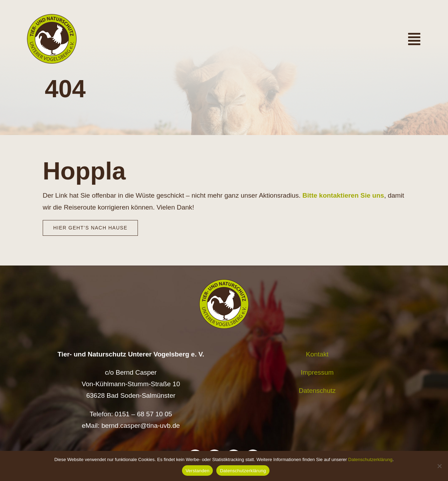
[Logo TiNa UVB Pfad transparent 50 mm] (52, 17)
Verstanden (197, 471)
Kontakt (317, 354)
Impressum (317, 372)
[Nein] (439, 466)
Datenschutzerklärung (370, 459)
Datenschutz (317, 391)
